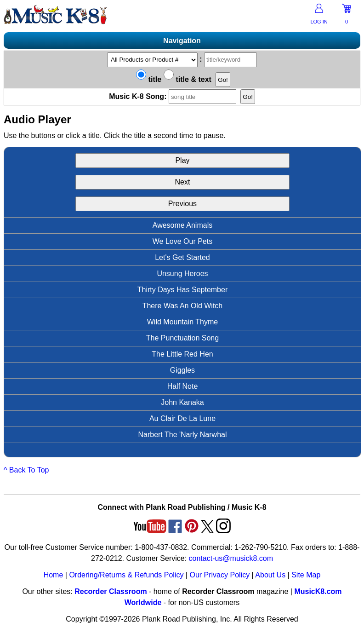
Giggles (182, 370)
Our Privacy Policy (219, 575)
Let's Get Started (182, 257)
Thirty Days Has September (183, 290)
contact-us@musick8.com (231, 558)
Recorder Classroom (111, 591)
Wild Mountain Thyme (182, 322)
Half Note (183, 386)
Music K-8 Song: (174, 96)
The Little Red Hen (182, 354)
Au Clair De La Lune (182, 418)
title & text (188, 79)
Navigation (182, 41)
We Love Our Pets (182, 241)
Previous (182, 204)
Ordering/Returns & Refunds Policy (126, 575)
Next (183, 182)
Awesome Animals (182, 225)
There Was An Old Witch (183, 306)
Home (54, 575)
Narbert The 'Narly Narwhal (182, 435)
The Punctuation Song (182, 338)
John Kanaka (182, 402)
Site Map (306, 575)
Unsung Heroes (182, 274)
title (149, 79)
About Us (270, 575)
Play (182, 160)
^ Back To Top (26, 470)
